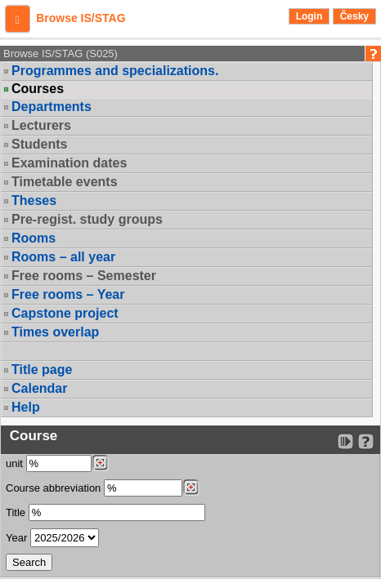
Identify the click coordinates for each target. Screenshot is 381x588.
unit (14, 463)
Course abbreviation (53, 488)
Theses (34, 200)
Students (39, 144)
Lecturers (41, 125)
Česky (354, 16)
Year (16, 538)
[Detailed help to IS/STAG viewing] (366, 441)
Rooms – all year (63, 257)
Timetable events (65, 182)
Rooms (34, 238)
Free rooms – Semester (84, 276)
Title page (42, 370)
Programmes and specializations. (115, 71)
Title (16, 512)
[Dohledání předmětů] (191, 488)
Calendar (39, 388)
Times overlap (55, 332)
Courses (38, 89)
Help (26, 407)
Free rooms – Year (68, 294)
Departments (52, 107)
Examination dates (69, 163)
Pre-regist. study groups (87, 219)
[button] (18, 19)
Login (309, 16)
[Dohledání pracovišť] (100, 463)
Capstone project (65, 313)
